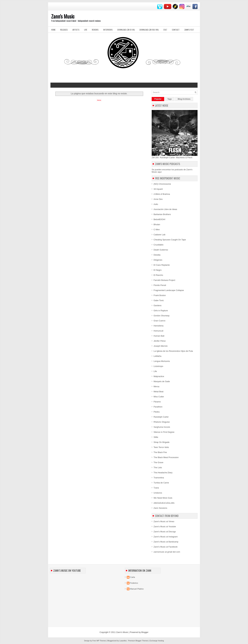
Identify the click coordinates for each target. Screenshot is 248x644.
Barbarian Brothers (162, 214)
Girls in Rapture (161, 311)
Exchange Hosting (157, 641)
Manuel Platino (137, 589)
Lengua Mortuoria (162, 361)
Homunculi (158, 331)
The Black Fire (160, 452)
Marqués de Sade (162, 381)
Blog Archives (184, 99)
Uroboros (158, 493)
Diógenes (158, 260)
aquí (160, 172)
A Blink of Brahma (162, 194)
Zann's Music (63, 16)
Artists (76, 30)
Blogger (145, 632)
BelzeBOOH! (159, 219)
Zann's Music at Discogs (165, 532)
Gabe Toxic (159, 300)
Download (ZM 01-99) (126, 30)
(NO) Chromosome (162, 184)
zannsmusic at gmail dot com (167, 552)
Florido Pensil (160, 285)
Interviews (108, 30)
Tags (170, 99)
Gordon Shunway (161, 316)
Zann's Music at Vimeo (164, 521)
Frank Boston (160, 295)
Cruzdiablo (158, 245)
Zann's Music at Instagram (166, 537)
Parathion (158, 407)
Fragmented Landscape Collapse (169, 290)
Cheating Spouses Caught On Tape (170, 240)
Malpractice (159, 376)
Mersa (156, 386)
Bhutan (157, 224)
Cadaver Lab (159, 235)
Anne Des (158, 199)
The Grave (158, 462)
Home (53, 30)
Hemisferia (158, 326)
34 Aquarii (158, 189)
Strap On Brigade (161, 442)
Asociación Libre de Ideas (165, 209)
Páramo (157, 402)
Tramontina (159, 478)
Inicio (99, 100)
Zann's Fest (189, 30)
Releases (64, 30)
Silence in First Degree (164, 432)
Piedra (157, 412)
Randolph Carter (161, 417)
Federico (134, 583)
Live (86, 30)
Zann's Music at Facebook (166, 547)
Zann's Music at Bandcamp (166, 542)
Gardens (158, 305)
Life (155, 371)
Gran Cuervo (159, 321)
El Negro (158, 270)
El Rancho (158, 275)
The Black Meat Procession (166, 457)
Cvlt (165, 30)
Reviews (95, 30)
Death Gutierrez (161, 250)
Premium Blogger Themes (138, 641)
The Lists (158, 467)
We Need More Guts (163, 498)
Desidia (157, 255)
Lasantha (123, 641)
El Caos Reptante (162, 265)
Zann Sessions (160, 508)
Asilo (156, 204)
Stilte (156, 437)
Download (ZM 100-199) (149, 30)
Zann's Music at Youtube (165, 527)
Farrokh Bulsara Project (164, 280)
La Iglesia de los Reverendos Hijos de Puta (173, 351)
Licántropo (158, 366)
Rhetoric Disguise (162, 422)
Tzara (156, 488)
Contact (176, 30)
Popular (158, 99)
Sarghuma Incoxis (162, 427)
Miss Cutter (159, 397)
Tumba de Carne (161, 483)
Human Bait (159, 336)
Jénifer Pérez (160, 341)
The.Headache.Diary (163, 473)
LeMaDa (157, 356)
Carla (132, 577)
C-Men (157, 230)
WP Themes (101, 641)
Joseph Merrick (161, 346)
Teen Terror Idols (161, 447)
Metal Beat (158, 392)
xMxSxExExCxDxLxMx (164, 503)
